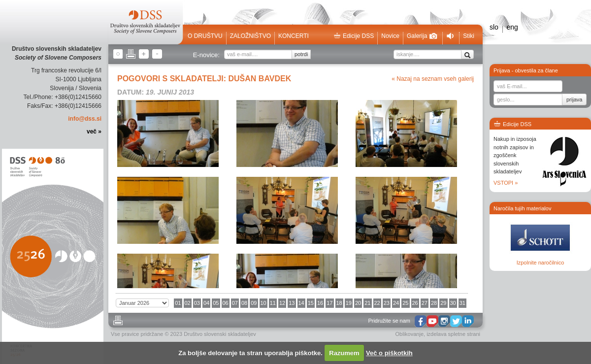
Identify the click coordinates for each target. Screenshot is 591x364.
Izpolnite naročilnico (541, 263)
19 (349, 303)
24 (396, 303)
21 (367, 303)
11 (273, 303)
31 (462, 303)
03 (197, 303)
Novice (390, 36)
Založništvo (250, 36)
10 (263, 303)
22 (377, 303)
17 (329, 303)
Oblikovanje (410, 334)
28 (434, 303)
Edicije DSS (354, 36)
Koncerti (294, 36)
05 (216, 303)
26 (415, 303)
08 (244, 303)
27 (425, 303)
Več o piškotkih (389, 353)
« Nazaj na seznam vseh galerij (433, 79)
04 (206, 303)
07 (235, 303)
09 (254, 303)
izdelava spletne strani (453, 334)
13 (292, 303)
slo (494, 27)
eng (512, 27)
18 (339, 303)
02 (188, 303)
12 (282, 303)
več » (94, 132)
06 (226, 303)
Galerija (422, 36)
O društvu (205, 36)
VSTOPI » (506, 183)
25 (405, 303)
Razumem (344, 353)
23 (387, 303)
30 (453, 303)
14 (301, 303)
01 (178, 303)
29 (443, 303)
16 (320, 303)
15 (311, 303)
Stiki (469, 36)
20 (358, 303)
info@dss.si (85, 119)
